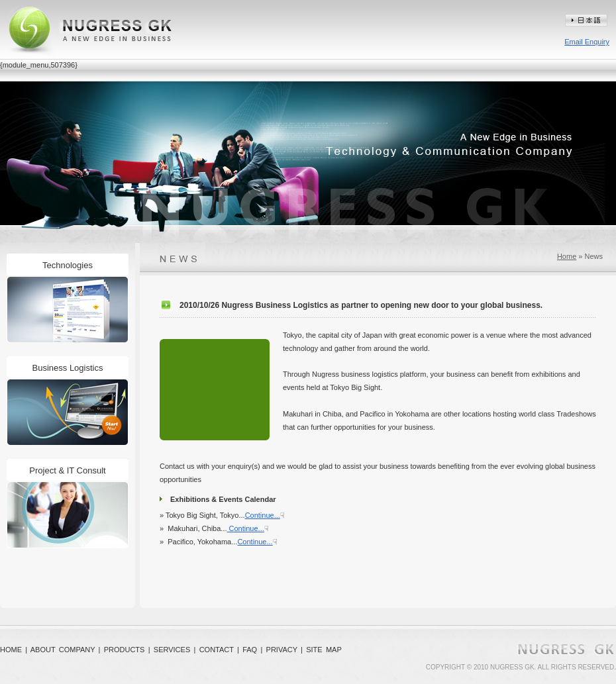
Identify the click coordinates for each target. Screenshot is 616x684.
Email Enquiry (587, 42)
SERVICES (172, 650)
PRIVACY (282, 650)
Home (567, 256)
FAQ (250, 650)
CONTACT (217, 650)
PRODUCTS (125, 650)
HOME (11, 650)
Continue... (263, 515)
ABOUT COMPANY (63, 650)
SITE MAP (324, 650)
